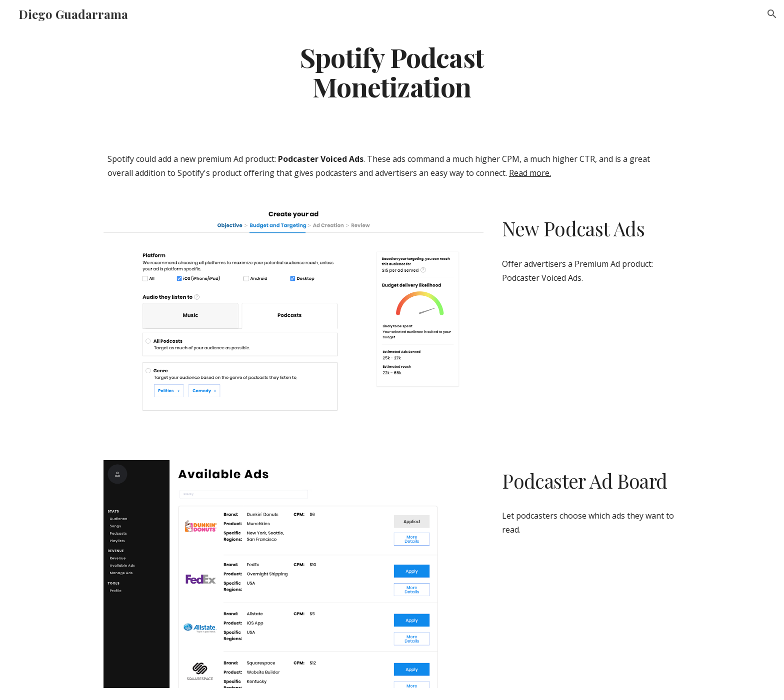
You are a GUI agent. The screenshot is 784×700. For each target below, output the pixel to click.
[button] (772, 14)
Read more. (530, 173)
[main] (392, 71)
